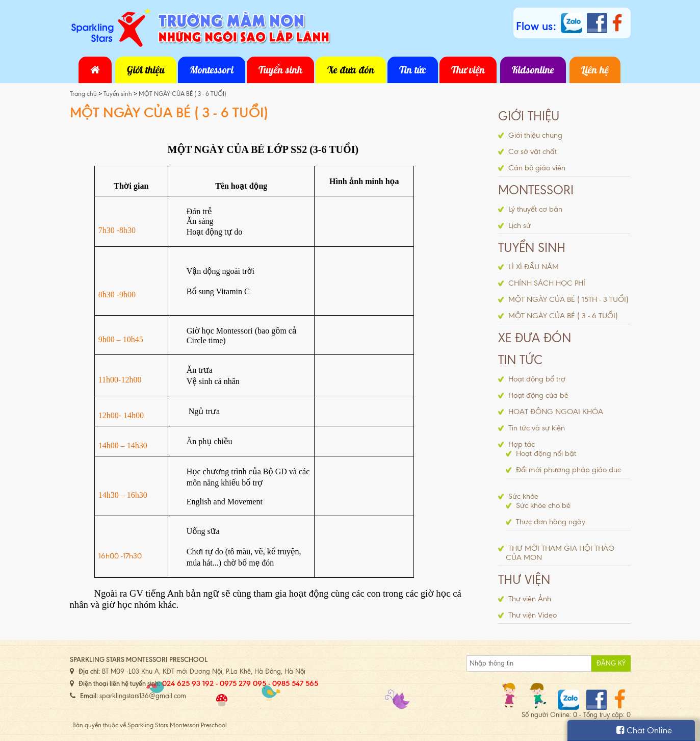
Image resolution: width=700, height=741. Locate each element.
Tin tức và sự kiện (537, 428)
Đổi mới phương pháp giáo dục (568, 470)
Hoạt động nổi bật (546, 453)
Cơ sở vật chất (533, 151)
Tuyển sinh (280, 70)
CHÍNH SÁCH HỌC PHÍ (547, 283)
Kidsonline (533, 70)
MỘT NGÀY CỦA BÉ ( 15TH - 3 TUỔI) (568, 299)
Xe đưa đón (351, 70)
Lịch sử (520, 225)
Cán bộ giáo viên (537, 168)
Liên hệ (595, 70)
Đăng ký (611, 663)
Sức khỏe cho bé (543, 505)
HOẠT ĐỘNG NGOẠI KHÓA (556, 412)
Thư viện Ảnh (530, 599)
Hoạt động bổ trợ (537, 379)
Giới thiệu (146, 70)
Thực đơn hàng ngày (551, 522)
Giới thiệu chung (535, 135)
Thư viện (468, 70)
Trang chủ (84, 94)
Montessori (212, 70)
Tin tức (413, 70)
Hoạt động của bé (538, 395)
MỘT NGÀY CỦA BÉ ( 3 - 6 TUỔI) (183, 94)
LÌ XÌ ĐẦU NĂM (534, 267)
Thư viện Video (533, 615)
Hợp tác (522, 444)
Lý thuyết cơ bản (535, 209)
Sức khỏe (523, 496)
